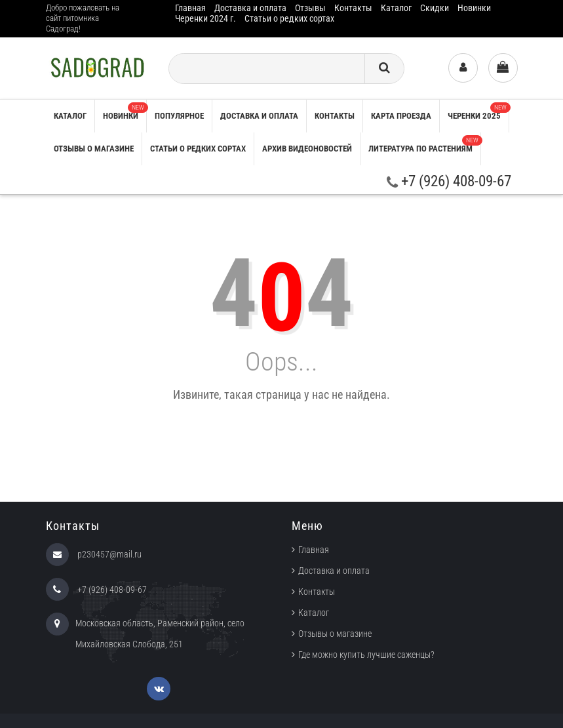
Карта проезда (401, 116)
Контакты (353, 8)
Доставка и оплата (250, 8)
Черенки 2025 (478, 111)
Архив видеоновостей (307, 149)
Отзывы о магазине (94, 149)
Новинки (474, 8)
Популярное (179, 116)
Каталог (396, 8)
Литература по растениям (424, 144)
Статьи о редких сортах (289, 18)
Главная (190, 8)
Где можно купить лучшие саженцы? (366, 655)
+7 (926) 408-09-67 (449, 181)
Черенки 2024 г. (205, 18)
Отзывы (310, 8)
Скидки (435, 8)
